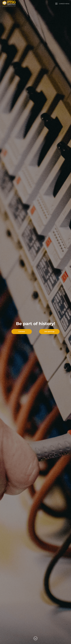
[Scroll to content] (35, 638)
